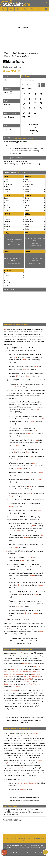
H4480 (14, 634)
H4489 (20, 547)
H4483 (23, 531)
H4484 (31, 538)
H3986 (11, 513)
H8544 (27, 560)
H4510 (22, 387)
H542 (37, 421)
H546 (41, 433)
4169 (26, 164)
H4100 (10, 104)
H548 (15, 436)
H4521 (33, 376)
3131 (13, 161)
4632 (6, 164)
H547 (11, 482)
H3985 (16, 506)
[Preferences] (47, 9)
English (32, 53)
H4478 (29, 360)
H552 (16, 496)
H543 (11, 424)
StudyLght (13, 4)
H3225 (11, 587)
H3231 (11, 578)
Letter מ (26, 56)
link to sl (25, 841)
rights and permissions (14, 838)
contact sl (29, 838)
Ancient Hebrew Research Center (26, 641)
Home (7, 53)
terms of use (16, 836)
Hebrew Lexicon (11, 56)
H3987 (19, 513)
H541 (37, 576)
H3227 (41, 613)
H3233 (41, 594)
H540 (18, 412)
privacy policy (29, 836)
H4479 (36, 360)
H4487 (31, 531)
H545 (33, 433)
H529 (21, 459)
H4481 (21, 634)
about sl (39, 838)
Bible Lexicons (19, 53)
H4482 (11, 362)
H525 (33, 452)
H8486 (24, 606)
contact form (41, 848)
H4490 (31, 369)
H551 (26, 489)
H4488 (40, 538)
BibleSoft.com (24, 723)
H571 (20, 445)
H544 (11, 475)
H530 (24, 468)
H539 (11, 412)
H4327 (6, 634)
